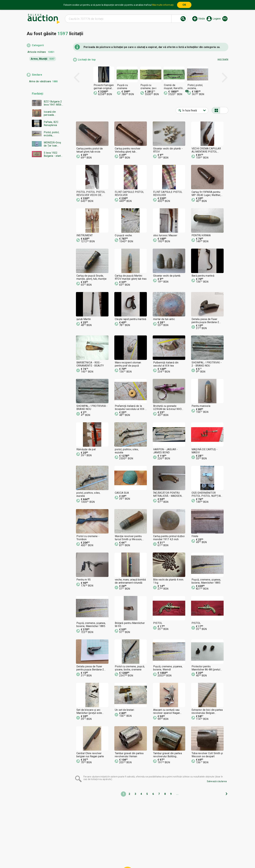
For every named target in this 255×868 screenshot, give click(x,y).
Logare (217, 19)
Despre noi (113, 858)
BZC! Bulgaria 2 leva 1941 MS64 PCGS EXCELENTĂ (53, 103)
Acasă (102, 852)
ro (225, 19)
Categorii (38, 45)
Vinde (202, 19)
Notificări (98, 858)
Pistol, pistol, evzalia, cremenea (51, 134)
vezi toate (223, 59)
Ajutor (127, 852)
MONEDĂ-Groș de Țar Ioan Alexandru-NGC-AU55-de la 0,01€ (53, 144)
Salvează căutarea (217, 781)
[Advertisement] (45, 223)
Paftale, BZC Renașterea (51, 124)
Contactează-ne (132, 858)
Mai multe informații (163, 5)
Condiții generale (144, 852)
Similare (37, 75)
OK (184, 5)
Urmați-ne (153, 858)
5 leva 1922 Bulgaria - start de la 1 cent (52, 154)
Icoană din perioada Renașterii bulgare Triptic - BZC (53, 113)
